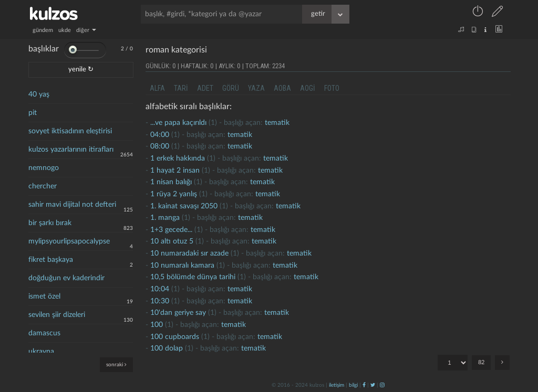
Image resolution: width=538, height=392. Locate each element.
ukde (65, 30)
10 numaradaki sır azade (189, 253)
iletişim (337, 385)
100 (157, 325)
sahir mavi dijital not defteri (72, 205)
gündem (43, 30)
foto (332, 88)
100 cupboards (175, 337)
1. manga (165, 218)
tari (181, 88)
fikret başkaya (51, 260)
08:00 (160, 146)
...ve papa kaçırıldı (178, 123)
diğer (86, 30)
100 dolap (167, 348)
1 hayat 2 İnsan (175, 171)
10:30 (160, 301)
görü (231, 88)
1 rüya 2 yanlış (174, 194)
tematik (277, 123)
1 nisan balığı (171, 182)
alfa (157, 88)
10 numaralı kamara (182, 266)
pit (33, 113)
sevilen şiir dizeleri (57, 315)
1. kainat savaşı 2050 (184, 206)
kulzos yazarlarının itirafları (71, 150)
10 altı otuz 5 (172, 241)
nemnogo (44, 168)
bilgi (353, 385)
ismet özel (44, 296)
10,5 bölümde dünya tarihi (193, 277)
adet (205, 88)
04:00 (160, 135)
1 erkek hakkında (178, 158)
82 (481, 362)
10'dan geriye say (178, 313)
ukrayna (41, 352)
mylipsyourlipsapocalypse (69, 241)
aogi (308, 88)
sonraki (116, 364)
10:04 (160, 289)
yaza (256, 88)
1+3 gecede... (171, 230)
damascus (44, 333)
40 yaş (39, 94)
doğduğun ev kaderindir (66, 278)
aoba (282, 88)
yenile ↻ (81, 70)
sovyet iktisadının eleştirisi (70, 131)
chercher (43, 186)
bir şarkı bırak (50, 223)
